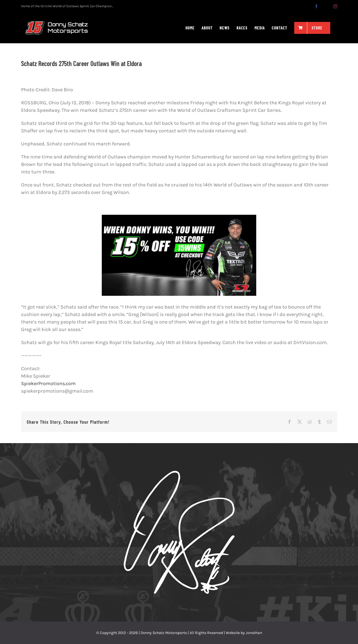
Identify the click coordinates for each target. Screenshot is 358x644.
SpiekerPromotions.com (48, 383)
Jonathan (254, 633)
